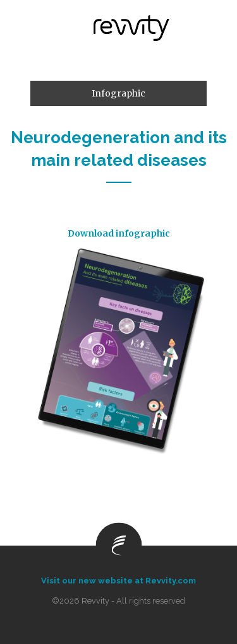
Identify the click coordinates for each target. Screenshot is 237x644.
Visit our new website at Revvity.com (118, 581)
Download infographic (119, 233)
